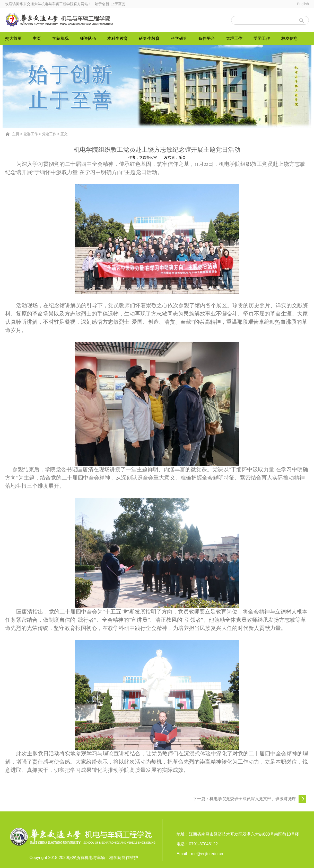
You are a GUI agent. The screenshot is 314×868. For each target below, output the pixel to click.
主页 (37, 38)
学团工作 (262, 38)
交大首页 (13, 38)
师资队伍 (88, 38)
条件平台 (207, 38)
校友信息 (290, 38)
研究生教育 (149, 38)
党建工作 (49, 134)
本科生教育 (118, 38)
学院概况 (60, 38)
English (303, 4)
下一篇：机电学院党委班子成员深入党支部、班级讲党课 (245, 799)
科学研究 (179, 38)
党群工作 (234, 38)
